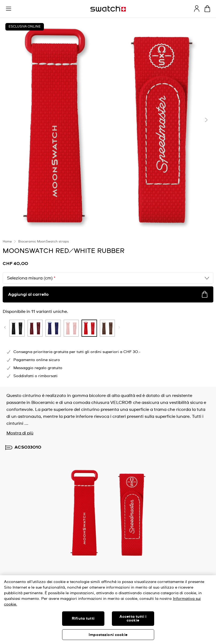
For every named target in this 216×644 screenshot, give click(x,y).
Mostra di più (20, 433)
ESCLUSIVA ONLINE (25, 27)
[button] (9, 9)
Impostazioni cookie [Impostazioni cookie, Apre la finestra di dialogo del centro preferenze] (108, 635)
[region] (108, 610)
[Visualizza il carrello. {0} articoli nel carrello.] (207, 9)
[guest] (197, 9)
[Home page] (108, 9)
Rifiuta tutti (83, 619)
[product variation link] (40, 328)
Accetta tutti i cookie (133, 619)
